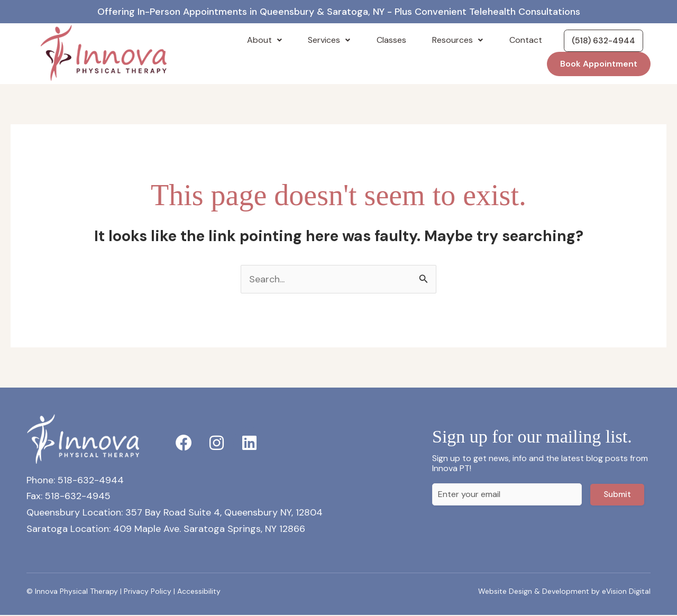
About (296, 40)
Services (352, 40)
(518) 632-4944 (600, 41)
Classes (405, 40)
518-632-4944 (91, 481)
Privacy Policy (148, 592)
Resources (463, 40)
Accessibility (199, 592)
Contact (522, 40)
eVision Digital (626, 592)
